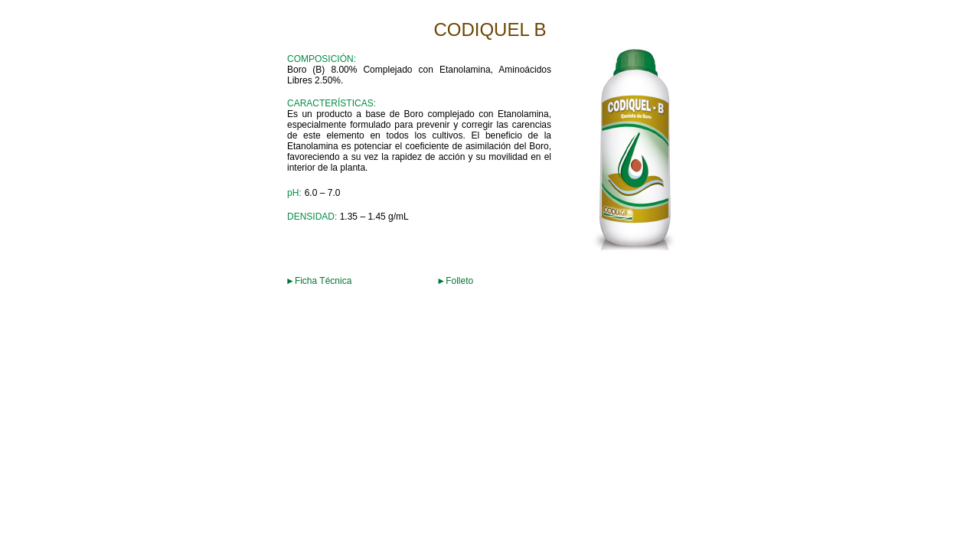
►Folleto (455, 281)
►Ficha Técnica (318, 281)
